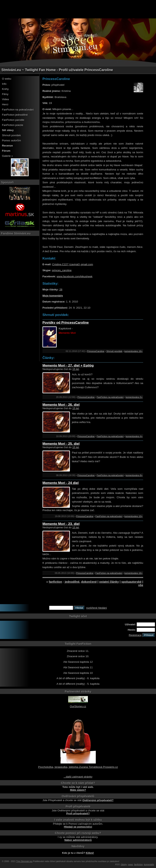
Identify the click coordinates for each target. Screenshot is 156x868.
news (130, 864)
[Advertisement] (78, 9)
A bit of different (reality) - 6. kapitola (78, 678)
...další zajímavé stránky (78, 777)
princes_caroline (62, 270)
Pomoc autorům (11, 140)
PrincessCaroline (96, 351)
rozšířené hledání (96, 608)
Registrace (135, 635)
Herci (5, 104)
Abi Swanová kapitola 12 (78, 662)
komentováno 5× (134, 397)
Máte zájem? (78, 790)
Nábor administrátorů (78, 840)
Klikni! (90, 853)
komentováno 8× (134, 475)
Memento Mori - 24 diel (61, 483)
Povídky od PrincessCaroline (66, 323)
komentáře (149, 864)
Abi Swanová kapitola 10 (78, 673)
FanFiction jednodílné (15, 115)
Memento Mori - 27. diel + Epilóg (68, 366)
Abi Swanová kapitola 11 (78, 667)
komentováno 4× (134, 436)
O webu (7, 79)
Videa (5, 99)
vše (141, 585)
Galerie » (7, 156)
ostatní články (109, 582)
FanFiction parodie (13, 120)
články (124, 864)
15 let (76, 369)
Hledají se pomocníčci (78, 827)
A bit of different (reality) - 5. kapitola (78, 684)
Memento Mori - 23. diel (61, 524)
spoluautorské (131, 582)
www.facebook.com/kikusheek (75, 276)
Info (4, 84)
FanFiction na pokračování (18, 110)
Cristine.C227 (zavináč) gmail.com (73, 264)
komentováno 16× (133, 351)
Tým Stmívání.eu (24, 861)
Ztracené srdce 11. (78, 651)
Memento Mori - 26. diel (61, 405)
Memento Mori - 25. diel (61, 444)
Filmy (5, 94)
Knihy (5, 89)
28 (61, 289)
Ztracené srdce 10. (78, 656)
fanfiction (55, 582)
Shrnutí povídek (11, 135)
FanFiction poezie (13, 125)
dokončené (89, 582)
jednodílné (72, 582)
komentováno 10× (133, 516)
